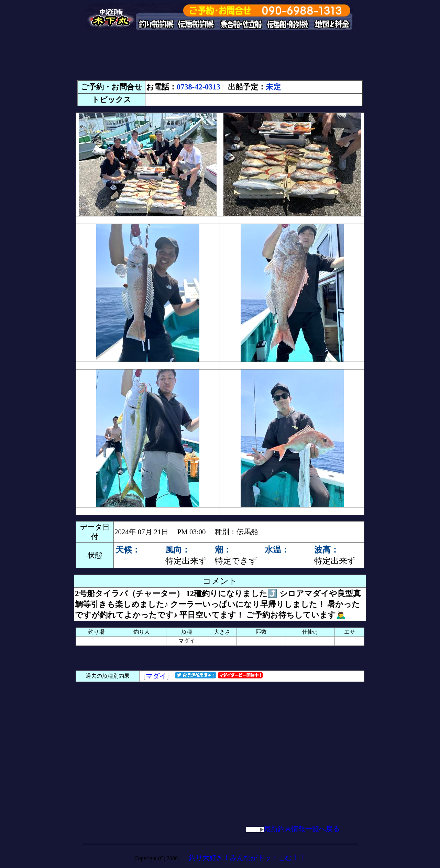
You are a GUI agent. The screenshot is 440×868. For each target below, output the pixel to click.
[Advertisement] (220, 58)
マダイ (156, 676)
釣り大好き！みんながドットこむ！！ (247, 858)
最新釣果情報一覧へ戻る (293, 829)
